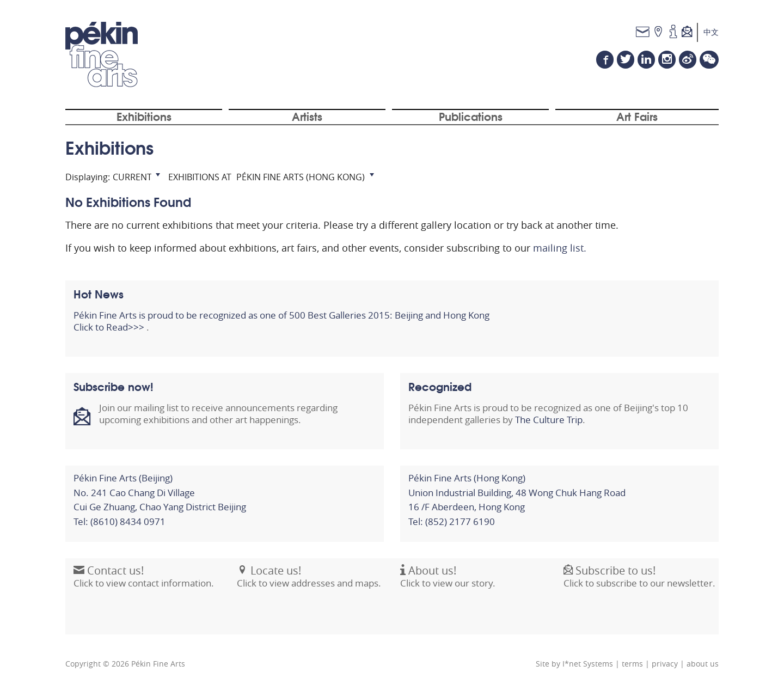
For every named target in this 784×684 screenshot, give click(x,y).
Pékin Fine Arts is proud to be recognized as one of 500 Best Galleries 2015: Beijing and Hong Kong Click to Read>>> (281, 321)
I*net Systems (588, 664)
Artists (307, 116)
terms (632, 664)
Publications (471, 116)
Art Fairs (637, 116)
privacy (665, 664)
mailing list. (560, 248)
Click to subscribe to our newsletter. (639, 582)
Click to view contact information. (144, 582)
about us (703, 664)
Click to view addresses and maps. (309, 582)
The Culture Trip (549, 420)
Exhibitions (144, 116)
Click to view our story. (448, 582)
